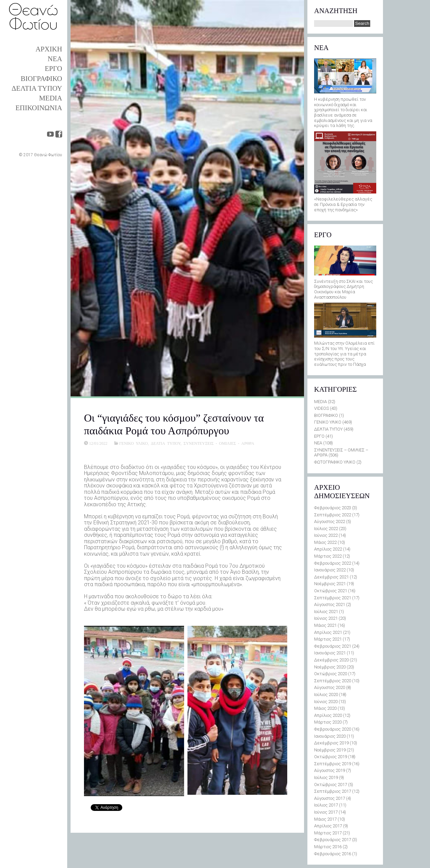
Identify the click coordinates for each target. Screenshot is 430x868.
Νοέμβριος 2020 (330, 667)
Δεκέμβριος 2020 (331, 660)
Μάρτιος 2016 (328, 847)
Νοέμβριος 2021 (330, 584)
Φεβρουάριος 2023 (333, 508)
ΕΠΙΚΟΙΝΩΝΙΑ (39, 108)
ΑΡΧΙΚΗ (49, 49)
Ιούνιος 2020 (326, 702)
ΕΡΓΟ (53, 69)
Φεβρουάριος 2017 (333, 840)
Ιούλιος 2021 (326, 612)
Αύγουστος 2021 (330, 604)
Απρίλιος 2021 (328, 632)
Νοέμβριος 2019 (330, 750)
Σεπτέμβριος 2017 (333, 791)
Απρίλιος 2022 (328, 549)
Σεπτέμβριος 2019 (333, 764)
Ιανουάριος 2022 (330, 570)
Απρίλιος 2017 (328, 826)
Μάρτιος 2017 (328, 833)
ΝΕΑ (55, 59)
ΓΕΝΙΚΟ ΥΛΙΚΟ (134, 443)
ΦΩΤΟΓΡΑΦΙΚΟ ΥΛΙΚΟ (335, 462)
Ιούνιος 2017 (326, 812)
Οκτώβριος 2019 (331, 757)
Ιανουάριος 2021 (330, 653)
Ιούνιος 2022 (326, 535)
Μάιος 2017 (325, 819)
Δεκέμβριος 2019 (331, 743)
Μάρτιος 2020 (328, 722)
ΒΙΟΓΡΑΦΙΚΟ (41, 79)
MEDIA (51, 98)
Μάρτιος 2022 (328, 556)
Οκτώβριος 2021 (331, 591)
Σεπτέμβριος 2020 (333, 681)
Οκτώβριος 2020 (331, 674)
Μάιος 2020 (325, 708)
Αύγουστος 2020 (330, 687)
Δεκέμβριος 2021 (331, 577)
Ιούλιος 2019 (326, 777)
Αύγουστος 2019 (330, 770)
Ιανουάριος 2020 (330, 736)
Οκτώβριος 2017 (331, 785)
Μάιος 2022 (325, 542)
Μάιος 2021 (325, 625)
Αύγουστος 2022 (330, 522)
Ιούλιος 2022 (326, 529)
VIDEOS (321, 408)
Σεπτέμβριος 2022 (333, 515)
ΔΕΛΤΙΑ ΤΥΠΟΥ (37, 88)
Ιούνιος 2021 (326, 618)
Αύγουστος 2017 (330, 798)
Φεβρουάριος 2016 (333, 854)
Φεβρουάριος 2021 (333, 646)
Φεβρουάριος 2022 (333, 563)
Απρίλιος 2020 (328, 715)
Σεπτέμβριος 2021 (333, 598)
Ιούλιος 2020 (326, 695)
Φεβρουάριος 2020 (333, 729)
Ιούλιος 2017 (326, 805)
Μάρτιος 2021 (328, 639)
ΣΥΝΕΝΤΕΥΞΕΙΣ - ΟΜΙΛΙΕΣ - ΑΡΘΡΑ (219, 443)
